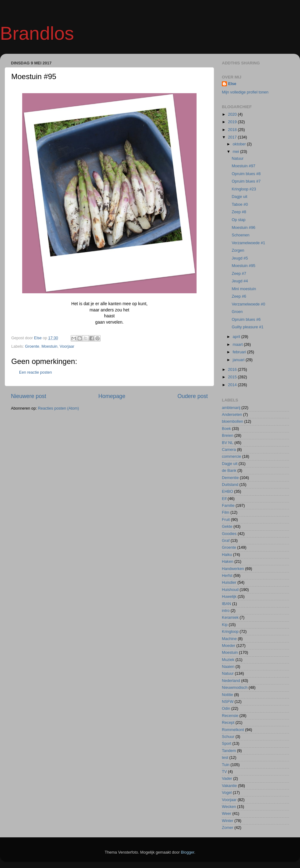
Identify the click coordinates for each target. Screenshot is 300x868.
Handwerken (233, 569)
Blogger (188, 852)
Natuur (237, 159)
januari (239, 360)
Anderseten (232, 415)
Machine (229, 639)
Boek (226, 429)
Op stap (238, 220)
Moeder (229, 646)
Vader (227, 779)
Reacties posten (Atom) (58, 408)
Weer (227, 814)
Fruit (226, 520)
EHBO (227, 492)
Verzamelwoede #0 (248, 304)
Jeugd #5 (240, 258)
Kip (225, 625)
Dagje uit (239, 197)
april (237, 337)
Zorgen (238, 250)
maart (238, 345)
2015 (233, 377)
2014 (233, 385)
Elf (224, 499)
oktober (240, 144)
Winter (227, 821)
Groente (32, 346)
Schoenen (240, 235)
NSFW (228, 702)
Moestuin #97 (243, 166)
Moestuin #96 (243, 228)
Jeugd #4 (240, 281)
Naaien (228, 667)
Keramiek (230, 618)
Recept (228, 723)
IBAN (226, 604)
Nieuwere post (29, 396)
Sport (227, 744)
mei (237, 152)
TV (224, 772)
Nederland (231, 681)
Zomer (227, 828)
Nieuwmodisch (235, 688)
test (225, 758)
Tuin (226, 765)
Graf (226, 541)
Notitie (227, 695)
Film (226, 512)
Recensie (230, 716)
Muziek (228, 660)
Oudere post (193, 396)
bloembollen (232, 421)
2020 (233, 114)
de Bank (229, 471)
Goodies (229, 534)
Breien (227, 436)
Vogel (227, 793)
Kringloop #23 (244, 189)
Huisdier (229, 583)
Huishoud (230, 590)
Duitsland (230, 485)
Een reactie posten (35, 372)
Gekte (227, 527)
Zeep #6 (239, 296)
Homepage (112, 396)
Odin (226, 709)
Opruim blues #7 (246, 181)
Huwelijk (229, 597)
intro (226, 611)
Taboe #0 (240, 204)
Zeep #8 (239, 212)
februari (240, 352)
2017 (233, 137)
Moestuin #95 (243, 266)
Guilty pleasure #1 (247, 327)
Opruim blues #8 (246, 174)
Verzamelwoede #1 (248, 243)
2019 (233, 122)
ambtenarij (231, 408)
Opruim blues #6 (246, 320)
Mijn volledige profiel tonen (245, 92)
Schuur (228, 737)
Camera (229, 450)
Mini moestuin (244, 289)
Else (232, 84)
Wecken (229, 807)
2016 (233, 370)
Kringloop (230, 632)
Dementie (230, 478)
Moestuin (50, 346)
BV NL (227, 443)
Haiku (227, 555)
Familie (228, 506)
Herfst (227, 576)
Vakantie (229, 786)
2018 (233, 130)
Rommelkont (233, 730)
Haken (227, 562)
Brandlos (37, 33)
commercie (232, 457)
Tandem (229, 751)
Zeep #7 (239, 274)
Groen (237, 312)
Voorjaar (67, 346)
